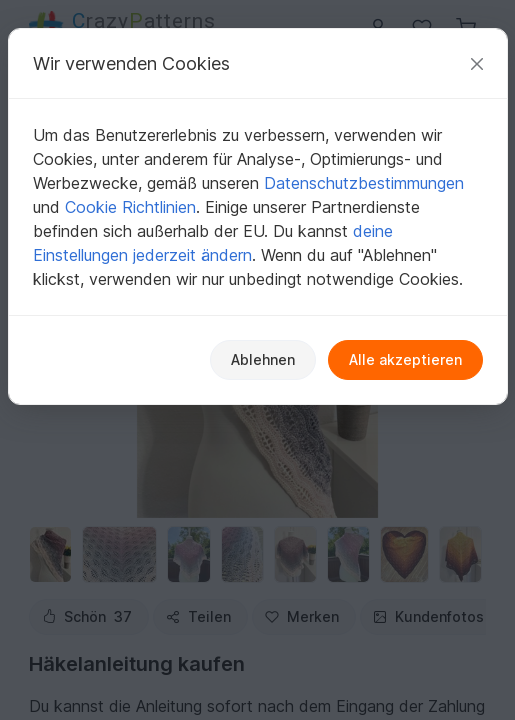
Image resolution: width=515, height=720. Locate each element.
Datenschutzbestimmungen (364, 183)
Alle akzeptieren (405, 359)
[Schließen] (477, 63)
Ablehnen (263, 359)
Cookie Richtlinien (130, 207)
